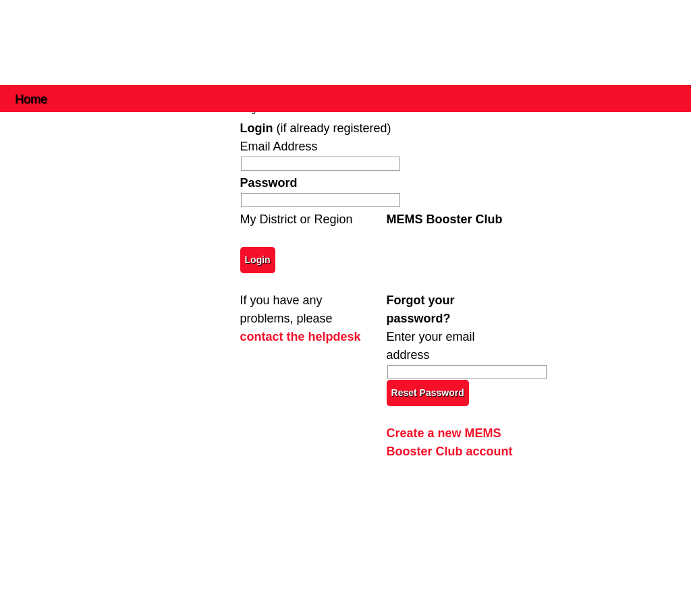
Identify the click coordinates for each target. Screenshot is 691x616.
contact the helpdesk (301, 337)
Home (31, 98)
